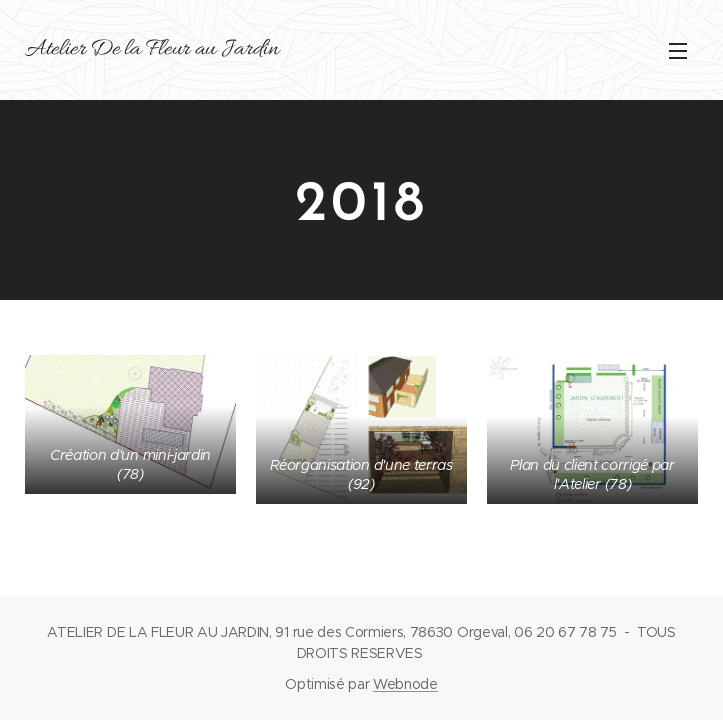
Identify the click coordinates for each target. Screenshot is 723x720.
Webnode (405, 684)
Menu (678, 51)
